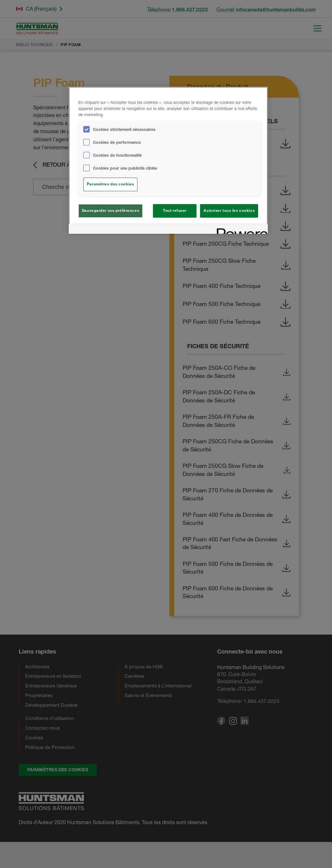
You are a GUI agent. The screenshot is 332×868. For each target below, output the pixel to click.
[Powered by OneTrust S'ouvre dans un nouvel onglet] (240, 230)
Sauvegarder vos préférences (111, 211)
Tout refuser (175, 211)
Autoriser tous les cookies (229, 211)
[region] (168, 160)
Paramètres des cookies (111, 184)
